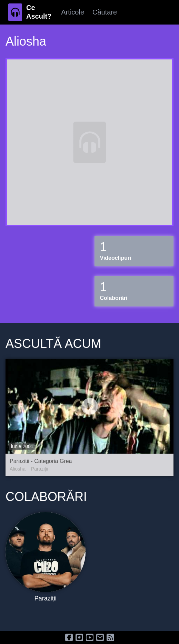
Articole (73, 12)
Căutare (105, 12)
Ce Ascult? (39, 12)
